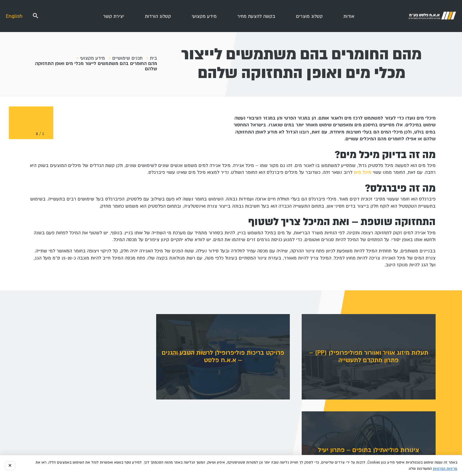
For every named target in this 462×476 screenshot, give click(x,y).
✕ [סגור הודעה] (10, 466)
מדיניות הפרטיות (445, 469)
